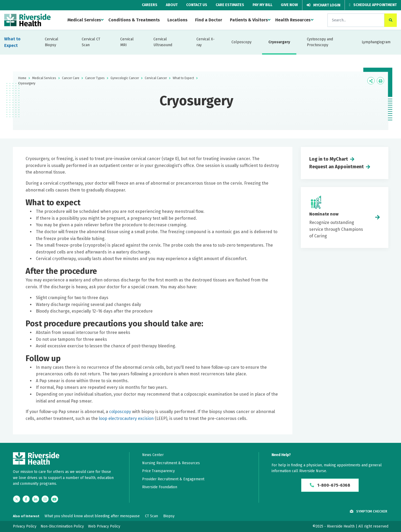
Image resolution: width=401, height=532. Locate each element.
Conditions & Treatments (134, 20)
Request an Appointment (337, 167)
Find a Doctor (209, 20)
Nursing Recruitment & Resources (171, 463)
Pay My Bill (262, 5)
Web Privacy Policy (104, 526)
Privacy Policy (25, 526)
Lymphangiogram (376, 42)
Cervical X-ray (206, 42)
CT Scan (151, 516)
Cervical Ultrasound (163, 42)
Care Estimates (230, 5)
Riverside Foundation (160, 487)
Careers (150, 5)
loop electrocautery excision (126, 418)
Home (22, 78)
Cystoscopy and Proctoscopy (320, 42)
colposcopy (120, 412)
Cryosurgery (279, 42)
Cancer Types (95, 78)
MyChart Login (323, 5)
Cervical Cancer (156, 78)
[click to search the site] (391, 20)
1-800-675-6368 (330, 485)
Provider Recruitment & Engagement (173, 479)
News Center (153, 455)
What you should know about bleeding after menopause (92, 516)
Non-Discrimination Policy (62, 526)
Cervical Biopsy (52, 42)
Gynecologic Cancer (125, 78)
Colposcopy (241, 42)
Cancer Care (71, 78)
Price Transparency (158, 471)
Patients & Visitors (249, 20)
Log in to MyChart (329, 159)
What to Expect (12, 42)
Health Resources (293, 20)
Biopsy (169, 516)
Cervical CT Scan (91, 42)
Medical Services (84, 20)
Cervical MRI (127, 42)
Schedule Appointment (373, 5)
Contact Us (197, 5)
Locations (177, 20)
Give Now (289, 5)
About (172, 5)
